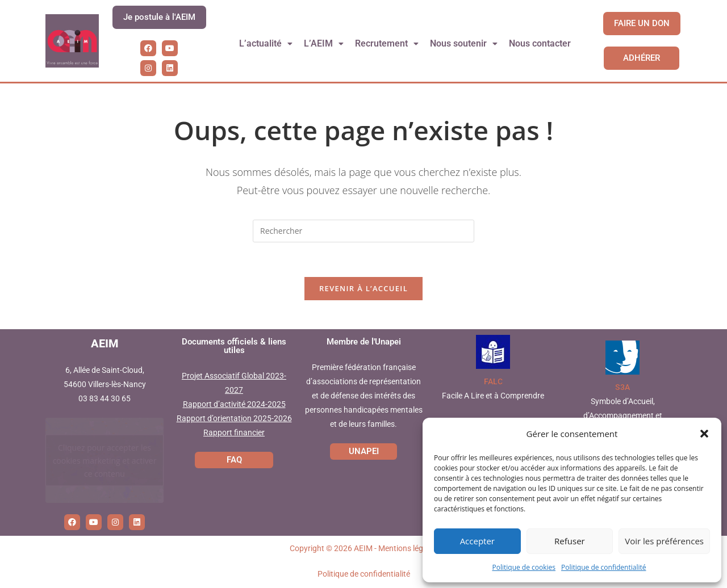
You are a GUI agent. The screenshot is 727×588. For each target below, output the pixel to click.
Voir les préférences (664, 541)
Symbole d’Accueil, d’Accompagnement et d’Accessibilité (623, 415)
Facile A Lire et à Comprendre (493, 396)
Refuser (570, 541)
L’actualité (266, 43)
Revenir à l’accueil (363, 288)
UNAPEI (364, 451)
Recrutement (387, 43)
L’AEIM (324, 43)
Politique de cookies (524, 567)
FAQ (234, 460)
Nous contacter (540, 43)
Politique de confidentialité (603, 567)
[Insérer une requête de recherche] (363, 231)
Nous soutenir (464, 43)
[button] (704, 434)
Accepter (477, 541)
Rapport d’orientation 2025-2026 (234, 418)
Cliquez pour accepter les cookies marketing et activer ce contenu (105, 460)
